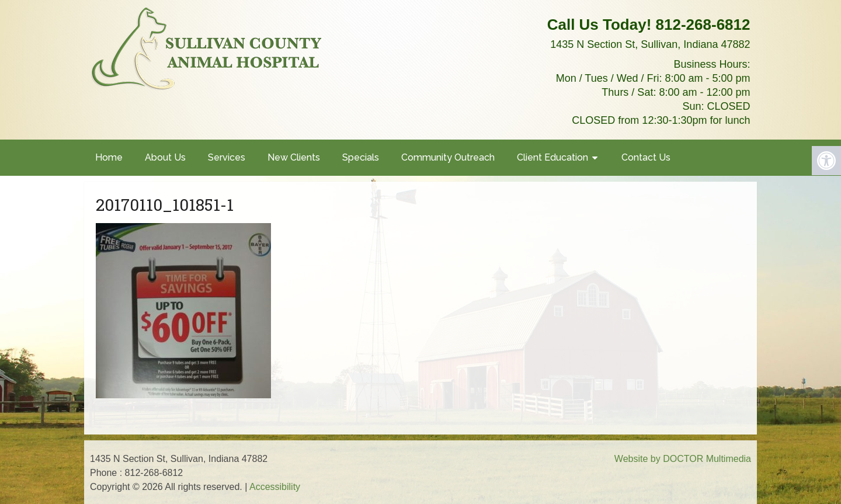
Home (109, 157)
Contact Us (646, 157)
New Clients (294, 157)
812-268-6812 (703, 25)
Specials (361, 157)
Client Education (552, 157)
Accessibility (275, 487)
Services (227, 157)
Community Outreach (448, 157)
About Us (165, 157)
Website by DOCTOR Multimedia (683, 459)
